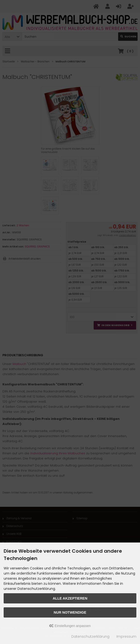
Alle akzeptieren (70, 598)
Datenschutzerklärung (90, 636)
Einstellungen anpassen (70, 626)
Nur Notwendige (70, 612)
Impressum (126, 636)
